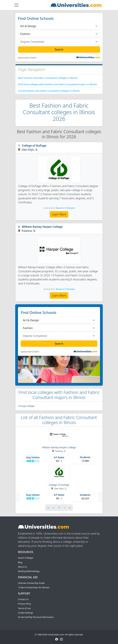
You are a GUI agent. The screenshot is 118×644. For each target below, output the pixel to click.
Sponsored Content (27, 58)
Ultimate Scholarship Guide (31, 583)
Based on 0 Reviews (65, 208)
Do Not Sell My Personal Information (36, 617)
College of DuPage (34, 146)
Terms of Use (24, 608)
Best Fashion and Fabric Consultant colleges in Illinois (48, 78)
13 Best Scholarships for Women (34, 587)
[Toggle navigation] (16, 5)
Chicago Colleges (26, 406)
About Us (22, 567)
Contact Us (23, 599)
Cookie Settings (26, 613)
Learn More (59, 214)
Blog (20, 562)
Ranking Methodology (29, 571)
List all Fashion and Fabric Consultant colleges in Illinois (49, 91)
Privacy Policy (24, 604)
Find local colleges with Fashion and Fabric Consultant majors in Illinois (58, 84)
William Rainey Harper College (42, 227)
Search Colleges (26, 558)
